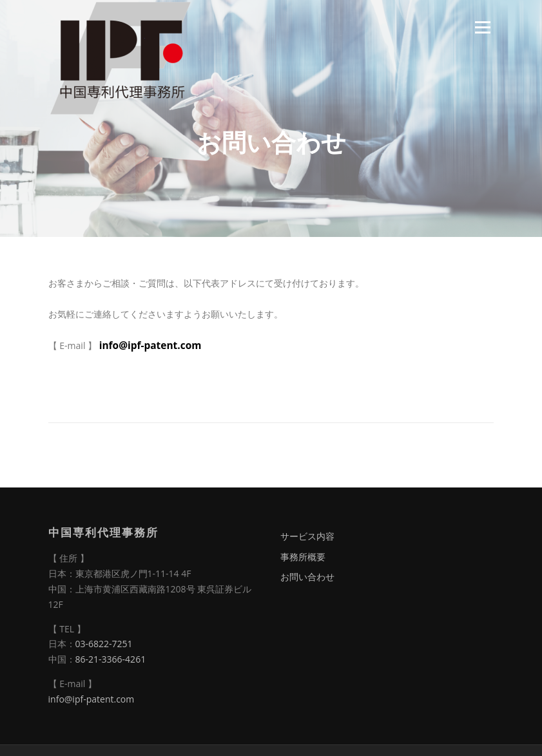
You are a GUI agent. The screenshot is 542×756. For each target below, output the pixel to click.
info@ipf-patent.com (150, 345)
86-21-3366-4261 (111, 659)
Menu (482, 27)
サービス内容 (307, 536)
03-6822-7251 (104, 644)
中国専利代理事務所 (103, 532)
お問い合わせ (307, 577)
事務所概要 (303, 557)
